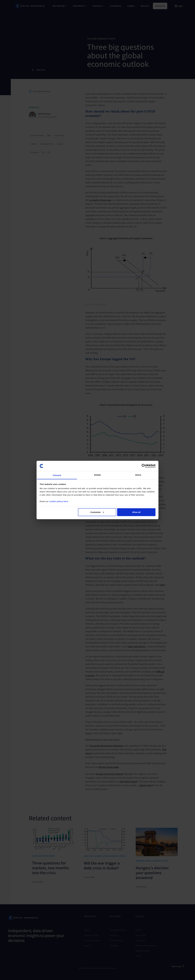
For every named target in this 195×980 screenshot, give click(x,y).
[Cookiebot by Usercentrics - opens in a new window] (144, 466)
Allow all (136, 512)
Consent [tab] (57, 475)
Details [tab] (97, 475)
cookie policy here (59, 501)
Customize (97, 512)
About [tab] (138, 475)
